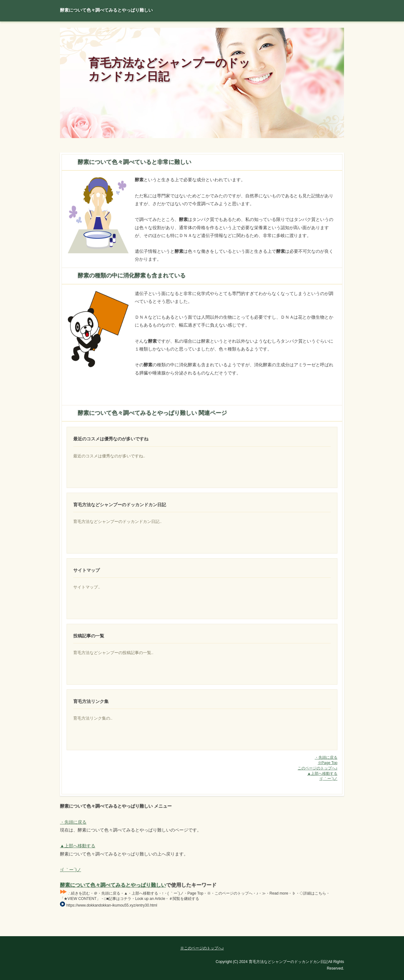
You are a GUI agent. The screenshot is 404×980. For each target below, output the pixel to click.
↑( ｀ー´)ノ (328, 779)
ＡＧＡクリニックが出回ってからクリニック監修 (307, 542)
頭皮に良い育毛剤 (307, 476)
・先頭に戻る (326, 757)
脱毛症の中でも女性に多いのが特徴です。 (307, 673)
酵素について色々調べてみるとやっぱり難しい (113, 885)
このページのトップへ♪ (318, 768)
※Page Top (328, 763)
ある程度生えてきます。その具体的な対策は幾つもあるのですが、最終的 (307, 607)
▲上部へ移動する (322, 774)
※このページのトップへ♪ (202, 948)
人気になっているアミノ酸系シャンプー (307, 738)
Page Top (322, 931)
